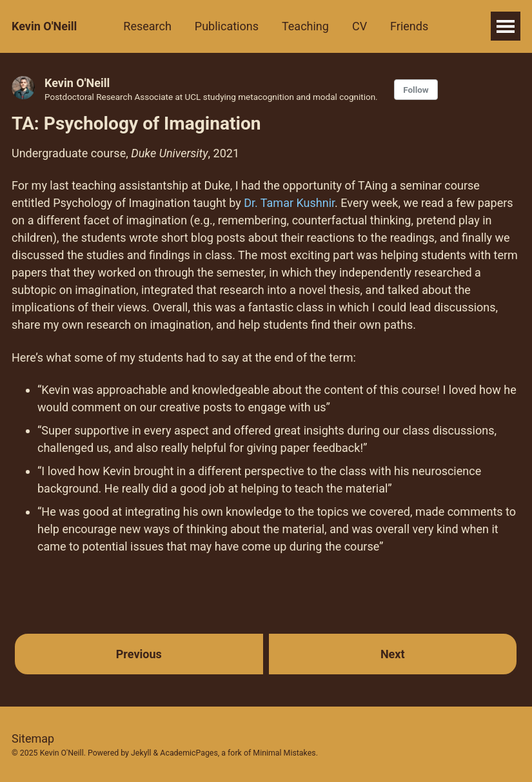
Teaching (305, 26)
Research (147, 26)
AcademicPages (189, 753)
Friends (409, 26)
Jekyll (141, 753)
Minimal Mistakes (284, 753)
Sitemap (33, 738)
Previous (139, 654)
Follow (416, 90)
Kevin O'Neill (44, 26)
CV (360, 26)
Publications (227, 26)
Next (393, 654)
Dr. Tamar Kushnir (289, 203)
